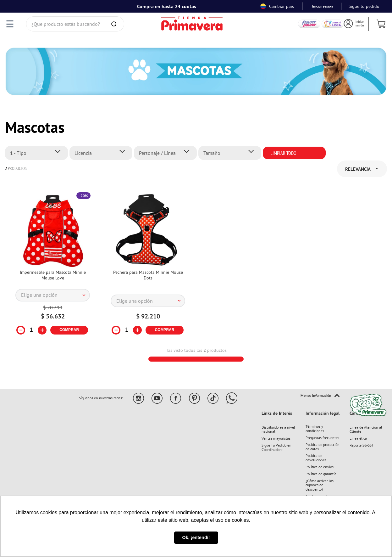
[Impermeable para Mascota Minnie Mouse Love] (53, 267)
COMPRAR (69, 330)
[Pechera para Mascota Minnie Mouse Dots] (148, 267)
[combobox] (75, 24)
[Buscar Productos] (115, 24)
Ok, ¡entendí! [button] (196, 537)
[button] (38, 153)
